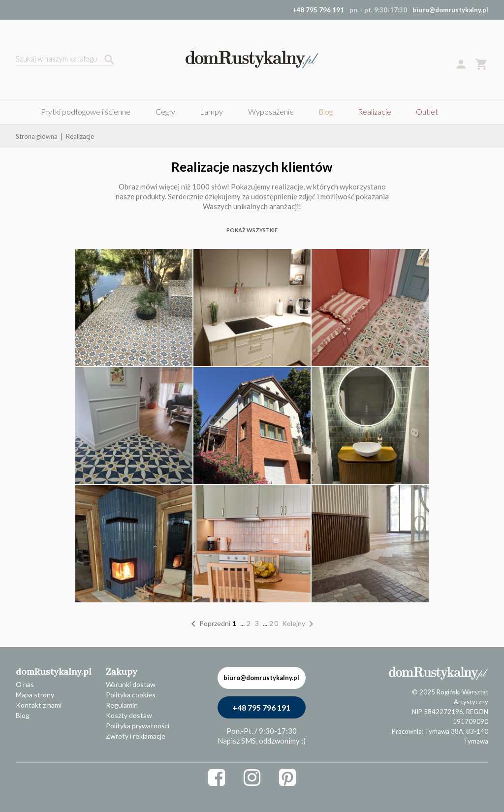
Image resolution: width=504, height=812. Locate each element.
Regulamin (122, 705)
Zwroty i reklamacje (136, 736)
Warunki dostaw (131, 684)
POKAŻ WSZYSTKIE (252, 230)
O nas (25, 684)
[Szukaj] (65, 60)
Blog (23, 715)
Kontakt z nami (39, 705)
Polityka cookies (131, 695)
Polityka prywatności (138, 726)
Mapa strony (35, 695)
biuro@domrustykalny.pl (450, 10)
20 (275, 623)
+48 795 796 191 (261, 707)
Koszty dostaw (129, 715)
